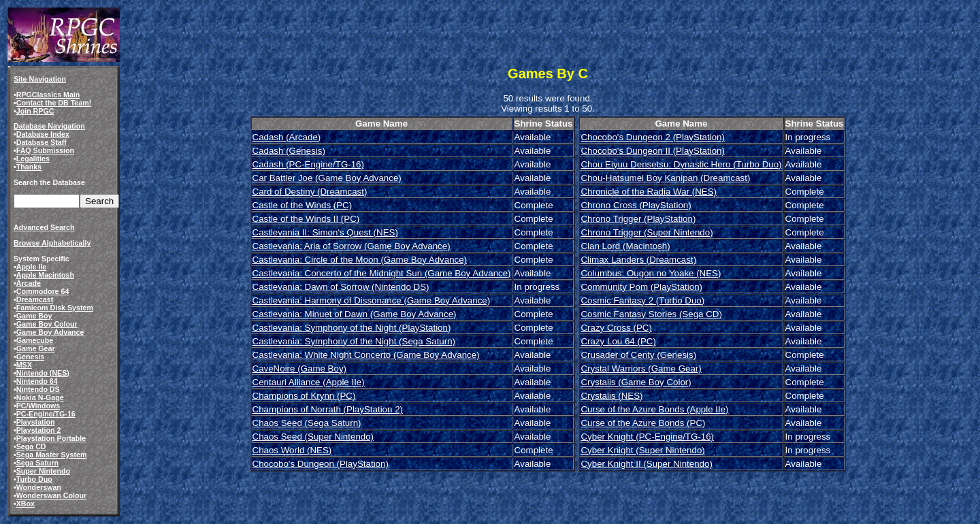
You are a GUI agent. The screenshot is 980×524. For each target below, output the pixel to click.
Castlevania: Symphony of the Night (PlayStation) (352, 328)
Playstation (36, 422)
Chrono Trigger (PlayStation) (638, 219)
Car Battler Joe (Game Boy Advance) (327, 178)
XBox (26, 504)
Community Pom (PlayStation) (641, 287)
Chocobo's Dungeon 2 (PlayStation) (652, 137)
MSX (24, 365)
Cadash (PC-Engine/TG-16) (308, 164)
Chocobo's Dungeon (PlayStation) (321, 464)
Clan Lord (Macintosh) (625, 246)
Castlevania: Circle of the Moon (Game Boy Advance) (360, 260)
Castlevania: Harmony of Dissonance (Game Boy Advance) (372, 300)
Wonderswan (39, 487)
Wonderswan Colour (51, 495)
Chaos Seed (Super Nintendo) (313, 437)
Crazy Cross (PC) (616, 328)
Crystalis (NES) (611, 396)
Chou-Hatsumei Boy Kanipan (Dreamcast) (665, 178)
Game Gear (36, 348)
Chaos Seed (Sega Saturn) (307, 423)
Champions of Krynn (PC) (304, 396)
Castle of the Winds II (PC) (306, 219)
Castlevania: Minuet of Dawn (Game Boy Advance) (355, 314)
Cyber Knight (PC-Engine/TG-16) (647, 437)
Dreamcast (35, 299)
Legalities (33, 159)
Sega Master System (52, 455)
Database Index (43, 134)
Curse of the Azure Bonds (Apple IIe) (654, 409)
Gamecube (35, 340)
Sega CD (31, 446)
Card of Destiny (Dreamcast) (310, 192)
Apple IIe (31, 267)
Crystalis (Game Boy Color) (636, 382)
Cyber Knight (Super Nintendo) (642, 450)
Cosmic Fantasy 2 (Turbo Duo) (642, 300)
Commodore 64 (43, 291)
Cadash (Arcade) (287, 137)
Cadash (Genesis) (289, 151)
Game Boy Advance (50, 332)
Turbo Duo (34, 479)
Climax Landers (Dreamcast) (638, 260)
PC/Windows (38, 406)
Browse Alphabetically (52, 243)
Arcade (29, 283)
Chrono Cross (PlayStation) (636, 205)
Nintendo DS (38, 389)
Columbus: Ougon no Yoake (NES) (651, 273)
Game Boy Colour (47, 324)
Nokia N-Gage (40, 397)
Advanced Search (44, 227)
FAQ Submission (45, 150)
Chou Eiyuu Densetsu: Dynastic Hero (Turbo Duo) (681, 164)
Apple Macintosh (45, 275)
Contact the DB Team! (54, 103)
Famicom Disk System (55, 308)
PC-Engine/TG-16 (46, 414)
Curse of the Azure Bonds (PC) (643, 423)
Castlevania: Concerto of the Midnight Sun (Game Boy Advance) (382, 273)
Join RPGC (35, 111)
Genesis (30, 357)
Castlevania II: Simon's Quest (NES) (325, 232)
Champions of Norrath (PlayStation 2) (328, 409)
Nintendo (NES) (43, 373)
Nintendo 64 (37, 381)
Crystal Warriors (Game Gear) (641, 369)
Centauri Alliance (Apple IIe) (309, 382)
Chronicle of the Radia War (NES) (649, 192)
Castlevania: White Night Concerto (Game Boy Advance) (366, 355)
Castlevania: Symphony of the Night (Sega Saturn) (354, 341)
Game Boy (34, 316)
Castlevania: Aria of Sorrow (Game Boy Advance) (352, 246)
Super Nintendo (43, 471)
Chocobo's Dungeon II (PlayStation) (652, 151)
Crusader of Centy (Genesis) (638, 355)
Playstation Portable (51, 438)
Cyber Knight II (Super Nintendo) (646, 464)
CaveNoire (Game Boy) (300, 369)
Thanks (29, 167)
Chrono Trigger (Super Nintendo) (647, 232)
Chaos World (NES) (292, 450)
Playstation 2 (39, 430)
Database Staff (42, 142)
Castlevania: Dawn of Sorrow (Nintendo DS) (341, 287)
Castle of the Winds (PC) (303, 205)
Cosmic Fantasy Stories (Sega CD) (651, 314)
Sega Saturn (37, 463)
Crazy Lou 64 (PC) (618, 341)
